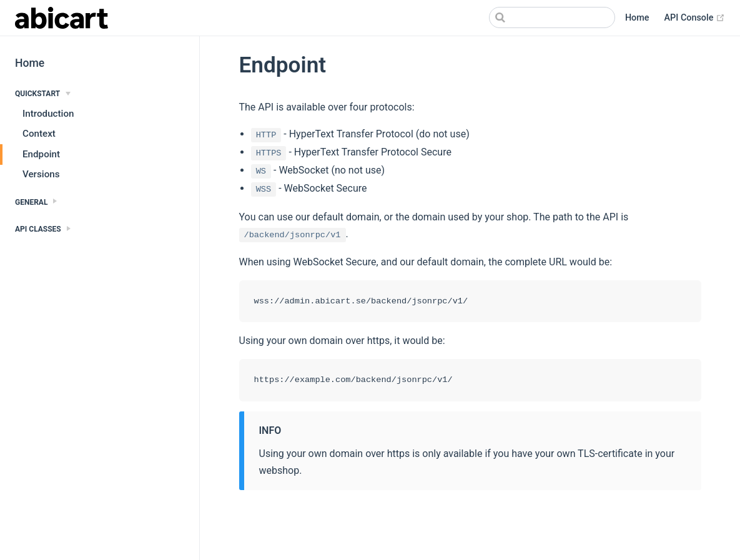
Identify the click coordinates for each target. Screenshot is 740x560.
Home (637, 18)
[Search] (552, 17)
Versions (41, 174)
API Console (695, 18)
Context (39, 134)
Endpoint (41, 154)
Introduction (48, 114)
